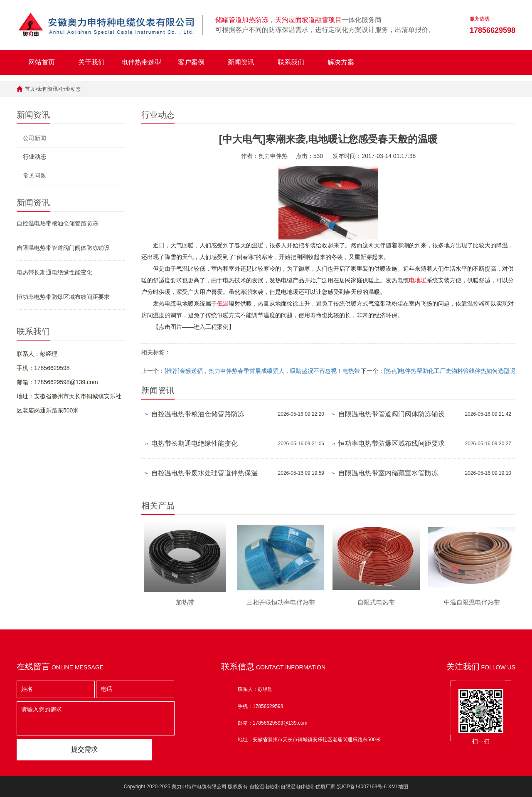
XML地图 (398, 787)
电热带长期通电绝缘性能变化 (54, 272)
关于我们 (91, 62)
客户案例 (191, 62)
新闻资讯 (241, 62)
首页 (30, 89)
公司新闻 (34, 138)
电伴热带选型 (141, 62)
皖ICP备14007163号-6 (362, 787)
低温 (223, 304)
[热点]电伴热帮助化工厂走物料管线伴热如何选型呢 (450, 371)
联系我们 (291, 62)
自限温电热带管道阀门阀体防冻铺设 (63, 248)
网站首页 (42, 62)
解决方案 (341, 62)
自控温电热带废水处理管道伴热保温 (204, 473)
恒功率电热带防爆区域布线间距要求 (63, 297)
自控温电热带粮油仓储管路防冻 (57, 223)
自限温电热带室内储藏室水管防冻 (388, 473)
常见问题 (34, 175)
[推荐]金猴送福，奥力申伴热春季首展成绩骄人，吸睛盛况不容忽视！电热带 (262, 371)
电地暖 (418, 280)
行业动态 (71, 89)
